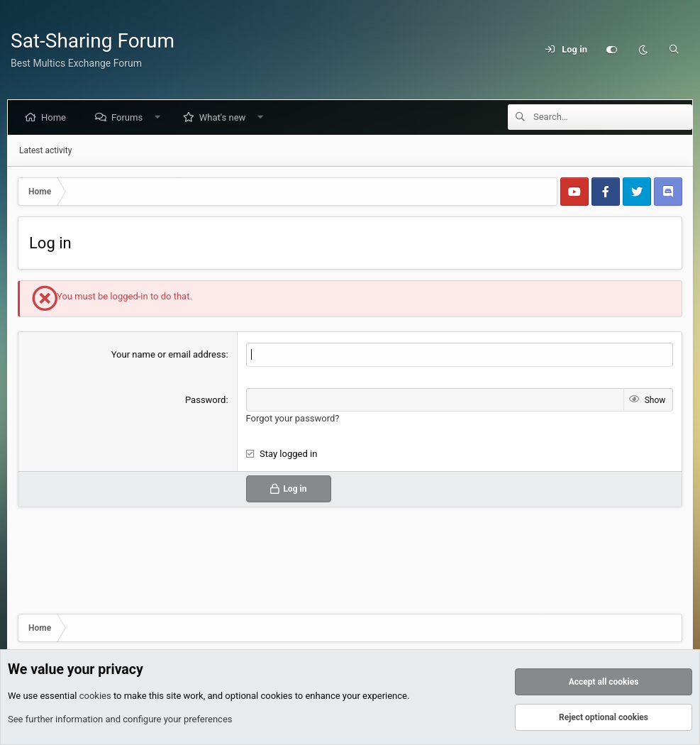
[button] (161, 117)
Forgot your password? (293, 418)
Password (205, 400)
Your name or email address (169, 354)
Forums (130, 117)
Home (56, 117)
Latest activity (45, 150)
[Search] (674, 50)
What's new (226, 117)
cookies (95, 696)
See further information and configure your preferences (120, 719)
